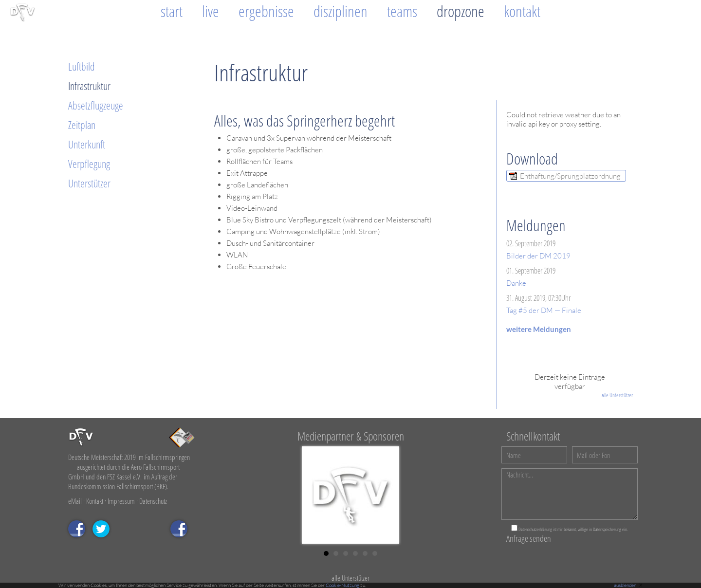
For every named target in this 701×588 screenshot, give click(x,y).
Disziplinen (341, 11)
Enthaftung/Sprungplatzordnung (570, 176)
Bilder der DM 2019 (538, 256)
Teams (402, 11)
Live (211, 11)
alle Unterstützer (617, 395)
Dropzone (461, 11)
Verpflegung (89, 164)
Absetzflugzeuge (96, 105)
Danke (516, 283)
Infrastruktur (89, 86)
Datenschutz (153, 501)
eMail (75, 501)
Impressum (121, 501)
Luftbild (82, 66)
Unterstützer (89, 183)
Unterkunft (87, 144)
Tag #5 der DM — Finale (544, 310)
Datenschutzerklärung (535, 529)
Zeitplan (82, 125)
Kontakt (522, 11)
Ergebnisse (266, 11)
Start (172, 11)
